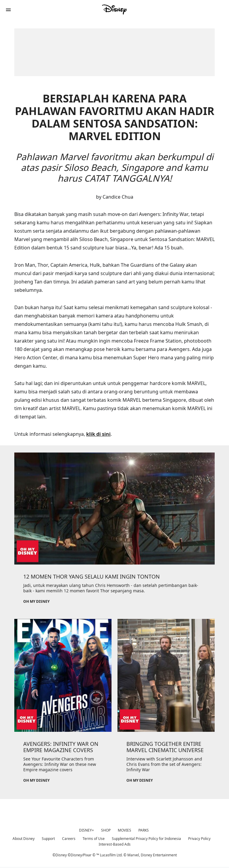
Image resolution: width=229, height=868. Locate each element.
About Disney (24, 839)
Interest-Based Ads (115, 844)
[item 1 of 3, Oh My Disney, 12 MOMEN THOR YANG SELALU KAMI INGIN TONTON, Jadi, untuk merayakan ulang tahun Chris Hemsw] (114, 509)
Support (48, 839)
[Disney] (114, 10)
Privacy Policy (199, 839)
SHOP (106, 830)
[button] (8, 10)
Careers (69, 839)
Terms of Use (94, 839)
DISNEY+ (86, 830)
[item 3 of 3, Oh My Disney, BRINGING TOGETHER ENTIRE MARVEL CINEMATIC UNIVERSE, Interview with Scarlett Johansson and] (166, 675)
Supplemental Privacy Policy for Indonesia (146, 839)
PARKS (144, 830)
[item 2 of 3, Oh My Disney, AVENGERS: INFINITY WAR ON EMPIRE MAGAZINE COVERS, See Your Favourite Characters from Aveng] (63, 675)
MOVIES (124, 830)
